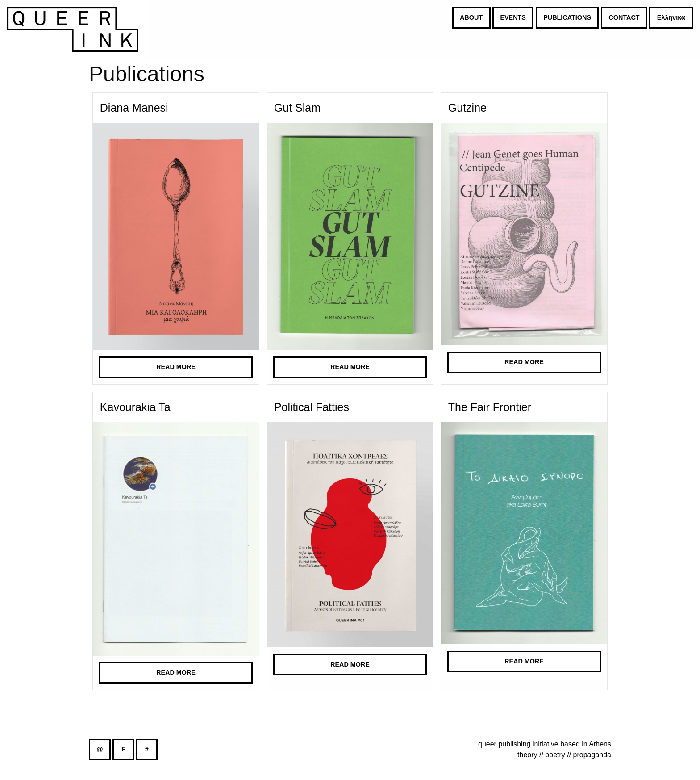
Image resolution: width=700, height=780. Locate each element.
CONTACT (624, 17)
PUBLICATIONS (567, 17)
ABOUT (471, 17)
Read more (176, 367)
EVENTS (513, 17)
